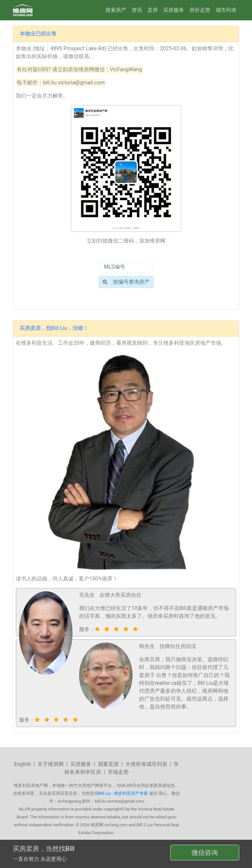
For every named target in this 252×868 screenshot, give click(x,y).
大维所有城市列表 (146, 764)
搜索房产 (116, 10)
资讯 (137, 10)
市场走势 (118, 772)
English (23, 764)
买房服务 (174, 10)
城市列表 (226, 10)
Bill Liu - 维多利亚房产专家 (123, 793)
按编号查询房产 (126, 282)
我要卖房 (108, 764)
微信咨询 (205, 853)
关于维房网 (51, 764)
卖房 (153, 10)
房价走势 (200, 10)
